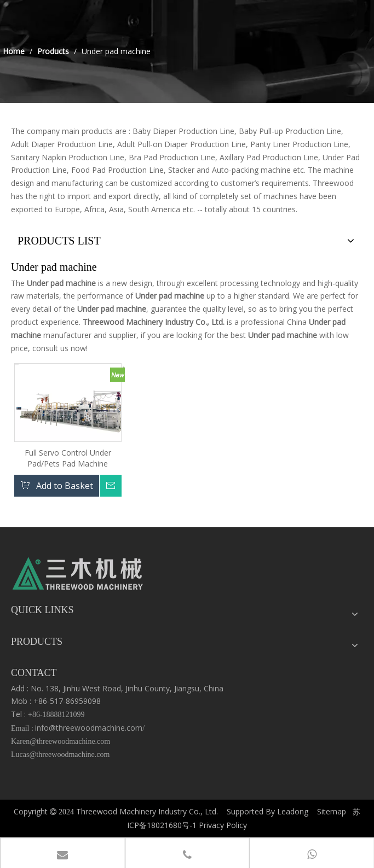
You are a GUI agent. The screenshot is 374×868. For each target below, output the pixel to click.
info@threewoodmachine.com (89, 728)
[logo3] (78, 576)
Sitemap (332, 811)
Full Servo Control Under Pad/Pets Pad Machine (68, 458)
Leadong (293, 811)
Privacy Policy (223, 825)
